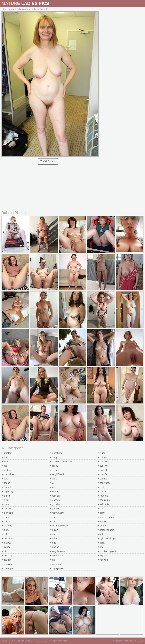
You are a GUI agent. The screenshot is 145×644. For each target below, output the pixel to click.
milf (52, 560)
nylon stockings (107, 538)
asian (5, 462)
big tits (6, 496)
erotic (53, 470)
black (5, 504)
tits (100, 547)
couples (7, 564)
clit (4, 551)
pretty (102, 487)
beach (6, 483)
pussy (102, 491)
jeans (53, 534)
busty (5, 530)
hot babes (8, 474)
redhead (103, 496)
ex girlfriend (57, 474)
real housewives (59, 526)
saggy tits (104, 500)
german (55, 496)
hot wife (103, 560)
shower (102, 521)
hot (52, 521)
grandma (55, 504)
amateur (7, 453)
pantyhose (104, 483)
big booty (7, 491)
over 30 (103, 462)
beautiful (7, 487)
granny (54, 509)
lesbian (54, 547)
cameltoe (7, 538)
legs (53, 543)
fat (52, 483)
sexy (101, 513)
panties (102, 479)
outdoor (103, 457)
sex (100, 509)
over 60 (103, 474)
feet (53, 487)
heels (53, 517)
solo (101, 534)
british (6, 521)
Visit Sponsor (48, 161)
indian (54, 530)
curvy (53, 457)
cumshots (56, 453)
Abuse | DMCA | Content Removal (17, 641)
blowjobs (7, 513)
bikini (5, 500)
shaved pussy (106, 517)
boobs (6, 517)
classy (6, 547)
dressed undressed (61, 462)
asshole (7, 470)
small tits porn (106, 530)
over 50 (103, 470)
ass (4, 466)
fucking (54, 491)
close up (7, 556)
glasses (55, 500)
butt (4, 534)
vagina (102, 556)
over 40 (103, 466)
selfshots (103, 504)
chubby (6, 543)
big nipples (56, 568)
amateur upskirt (107, 551)
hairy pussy (57, 513)
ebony (54, 466)
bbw (5, 479)
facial (53, 479)
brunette (7, 526)
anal (5, 457)
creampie (7, 568)
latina (53, 538)
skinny (102, 526)
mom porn (56, 564)
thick (101, 543)
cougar (6, 560)
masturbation (57, 556)
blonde (6, 509)
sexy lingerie (57, 551)
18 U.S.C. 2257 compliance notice (51, 641)
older (101, 453)
